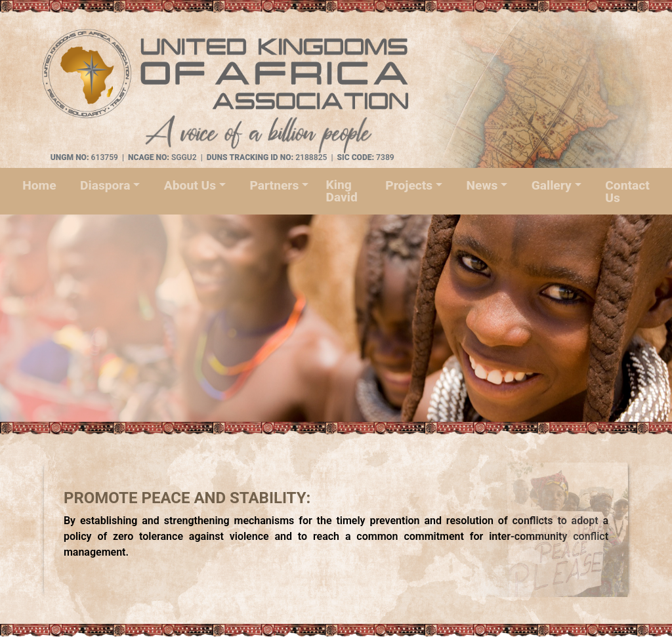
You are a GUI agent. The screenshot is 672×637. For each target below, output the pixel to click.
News (482, 185)
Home (39, 185)
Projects (409, 185)
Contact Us (627, 192)
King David (341, 191)
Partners (274, 185)
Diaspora (105, 185)
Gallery (552, 185)
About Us (190, 185)
